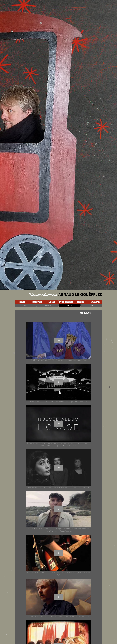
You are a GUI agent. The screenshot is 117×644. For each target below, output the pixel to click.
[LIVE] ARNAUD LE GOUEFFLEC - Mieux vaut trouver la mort (50, 573)
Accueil (22, 302)
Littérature (37, 302)
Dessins (80, 302)
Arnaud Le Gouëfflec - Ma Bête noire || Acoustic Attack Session (51, 617)
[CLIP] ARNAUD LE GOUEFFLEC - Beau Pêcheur (48, 402)
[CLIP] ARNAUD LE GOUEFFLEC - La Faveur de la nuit (48, 487)
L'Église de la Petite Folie (77, 360)
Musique (51, 302)
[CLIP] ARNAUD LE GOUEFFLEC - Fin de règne (48, 360)
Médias (70, 305)
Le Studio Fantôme (69, 446)
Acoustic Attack (83, 617)
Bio (26, 305)
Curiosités (95, 302)
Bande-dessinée (66, 302)
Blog (91, 305)
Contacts (48, 305)
